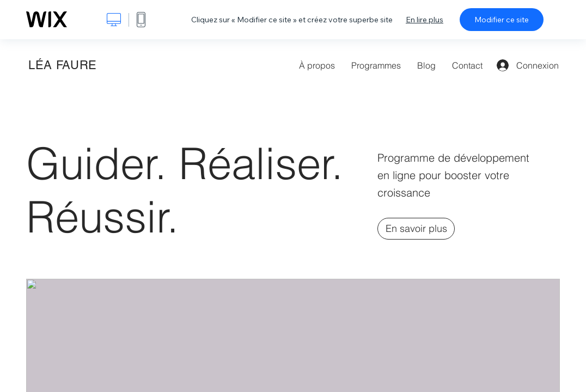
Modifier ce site (502, 20)
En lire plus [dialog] (425, 20)
